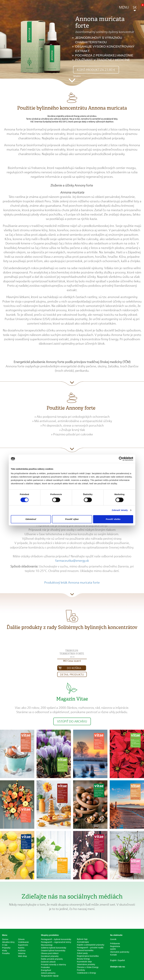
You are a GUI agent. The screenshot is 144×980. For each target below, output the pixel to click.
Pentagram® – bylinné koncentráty (56, 939)
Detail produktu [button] (72, 675)
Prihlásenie (115, 944)
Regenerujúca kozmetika (88, 956)
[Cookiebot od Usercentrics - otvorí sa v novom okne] (121, 459)
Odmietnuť (31, 519)
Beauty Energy (83, 959)
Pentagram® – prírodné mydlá (90, 948)
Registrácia (115, 946)
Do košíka (74, 668)
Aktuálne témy (8, 942)
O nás (5, 945)
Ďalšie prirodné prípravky (52, 959)
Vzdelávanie (23, 942)
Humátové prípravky (50, 956)
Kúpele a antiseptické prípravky (91, 945)
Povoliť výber (72, 519)
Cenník (113, 939)
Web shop (22, 956)
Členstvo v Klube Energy (88, 967)
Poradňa (6, 953)
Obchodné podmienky (120, 952)
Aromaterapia (83, 942)
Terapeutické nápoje (50, 976)
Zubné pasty (82, 953)
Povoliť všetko (113, 519)
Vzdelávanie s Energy (86, 973)
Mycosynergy (47, 945)
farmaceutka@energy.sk (72, 561)
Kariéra (21, 948)
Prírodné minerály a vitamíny (53, 965)
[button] (124, 8)
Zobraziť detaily (120, 510)
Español (121, 960)
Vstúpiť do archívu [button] (72, 721)
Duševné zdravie (48, 962)
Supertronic (23, 945)
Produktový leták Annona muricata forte (72, 582)
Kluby (5, 951)
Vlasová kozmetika (85, 950)
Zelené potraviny (48, 973)
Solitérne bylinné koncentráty (54, 948)
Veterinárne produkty (86, 964)
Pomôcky (81, 970)
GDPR (113, 949)
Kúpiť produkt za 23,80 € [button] (96, 70)
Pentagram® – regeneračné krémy (56, 942)
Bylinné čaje (82, 939)
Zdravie (21, 939)
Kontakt (113, 955)
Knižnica (22, 951)
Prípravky (6, 948)
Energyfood (46, 970)
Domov (5, 939)
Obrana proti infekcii (50, 953)
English (113, 960)
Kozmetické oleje (84, 962)
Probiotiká (45, 967)
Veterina (22, 953)
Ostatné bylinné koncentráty (53, 951)
